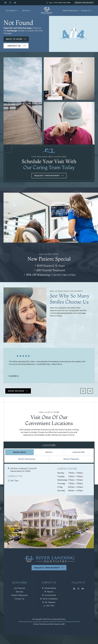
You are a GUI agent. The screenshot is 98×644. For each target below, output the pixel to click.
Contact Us (86, 11)
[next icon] (90, 391)
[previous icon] (83, 391)
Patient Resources (71, 11)
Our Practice (12, 11)
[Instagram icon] (10, 3)
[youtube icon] (15, 3)
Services (26, 11)
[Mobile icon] (58, 3)
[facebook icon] (5, 3)
